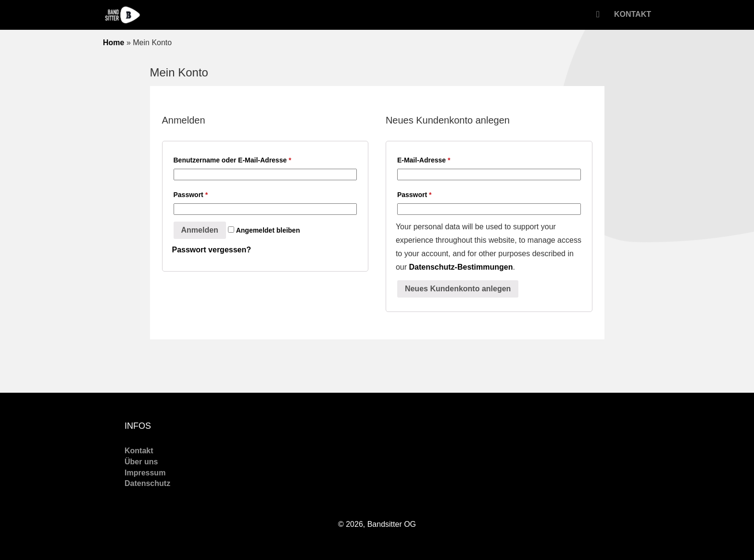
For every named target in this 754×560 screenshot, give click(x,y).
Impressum (145, 473)
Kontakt (633, 14)
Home (113, 43)
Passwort (191, 195)
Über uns (141, 462)
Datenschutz (147, 483)
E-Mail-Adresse (424, 160)
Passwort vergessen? (212, 250)
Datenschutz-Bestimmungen (461, 267)
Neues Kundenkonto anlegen (458, 289)
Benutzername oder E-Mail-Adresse (232, 160)
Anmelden (200, 230)
